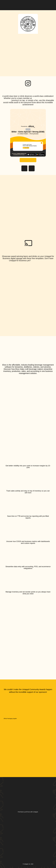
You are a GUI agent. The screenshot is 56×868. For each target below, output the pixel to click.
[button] (51, 5)
